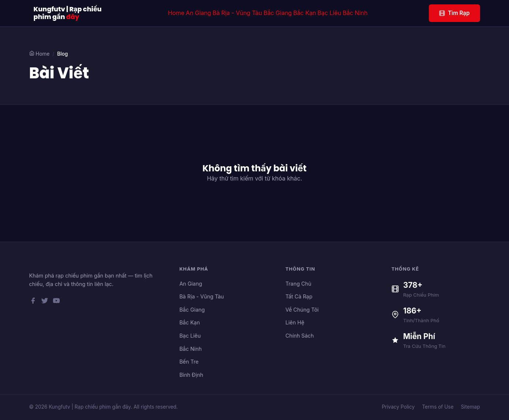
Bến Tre (189, 362)
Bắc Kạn (304, 13)
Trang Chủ (298, 284)
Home (176, 13)
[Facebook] (33, 302)
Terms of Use (438, 407)
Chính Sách (300, 336)
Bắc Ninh (355, 13)
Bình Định (191, 375)
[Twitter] (45, 302)
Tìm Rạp (454, 13)
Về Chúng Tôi (302, 310)
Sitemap (470, 407)
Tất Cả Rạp (299, 296)
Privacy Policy (398, 407)
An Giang (199, 13)
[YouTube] (56, 302)
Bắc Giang (278, 13)
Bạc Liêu (330, 13)
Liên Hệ (295, 322)
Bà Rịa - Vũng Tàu (237, 13)
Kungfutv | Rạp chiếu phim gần (68, 13)
